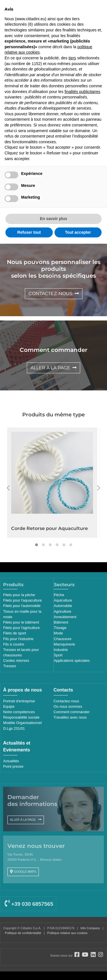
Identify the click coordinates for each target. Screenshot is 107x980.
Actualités (11, 761)
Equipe (9, 706)
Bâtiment (61, 622)
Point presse (13, 766)
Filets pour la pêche (19, 595)
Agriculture (63, 611)
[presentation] (8, 488)
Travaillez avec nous (70, 717)
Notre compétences (19, 712)
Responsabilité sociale (21, 717)
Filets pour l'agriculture (21, 628)
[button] (37, 545)
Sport (58, 655)
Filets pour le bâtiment (21, 622)
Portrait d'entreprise (19, 701)
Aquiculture (63, 600)
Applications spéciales (72, 661)
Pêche (59, 595)
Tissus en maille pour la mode (22, 614)
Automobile (63, 606)
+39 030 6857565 (29, 904)
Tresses (10, 666)
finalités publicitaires (82, 92)
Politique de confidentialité (23, 933)
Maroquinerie (65, 644)
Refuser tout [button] (29, 232)
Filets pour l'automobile (22, 606)
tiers (72, 58)
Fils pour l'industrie (18, 639)
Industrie (61, 650)
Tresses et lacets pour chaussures (21, 652)
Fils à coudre (14, 644)
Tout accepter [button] (78, 232)
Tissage (60, 628)
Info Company (90, 928)
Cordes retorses (16, 661)
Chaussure (63, 639)
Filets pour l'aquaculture (22, 600)
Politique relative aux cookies (67, 933)
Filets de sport (15, 633)
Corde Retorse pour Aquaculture (50, 528)
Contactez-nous (66, 701)
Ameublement (65, 617)
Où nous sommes (68, 706)
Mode (58, 633)
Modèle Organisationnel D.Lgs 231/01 (22, 725)
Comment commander (72, 712)
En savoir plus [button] (54, 219)
